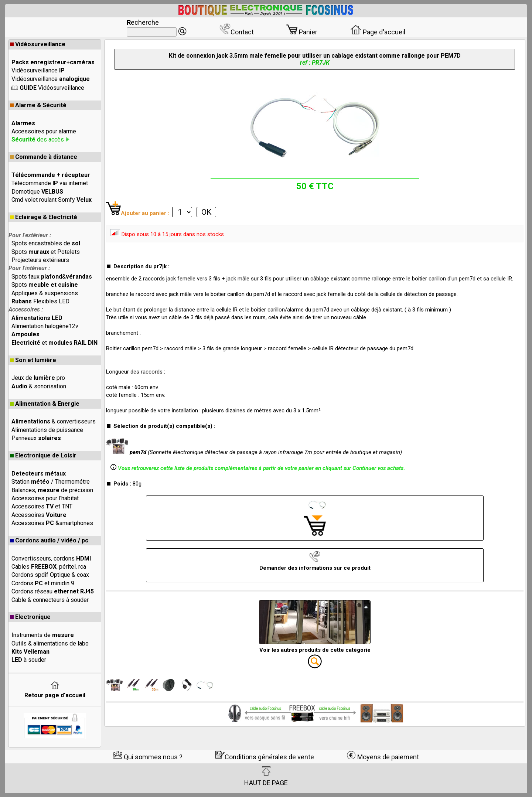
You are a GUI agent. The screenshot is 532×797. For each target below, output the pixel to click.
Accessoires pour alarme (44, 131)
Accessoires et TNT (42, 506)
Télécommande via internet (50, 183)
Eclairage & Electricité (44, 217)
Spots (45, 285)
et (54, 343)
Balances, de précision (52, 490)
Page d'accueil (378, 32)
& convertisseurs (54, 421)
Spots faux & (52, 277)
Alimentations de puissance (47, 430)
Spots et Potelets (46, 252)
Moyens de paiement (383, 757)
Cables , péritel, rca (49, 567)
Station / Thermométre (51, 482)
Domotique (37, 192)
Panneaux (36, 438)
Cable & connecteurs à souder (50, 600)
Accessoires (39, 515)
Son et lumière (33, 360)
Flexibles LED (40, 301)
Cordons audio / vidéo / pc (49, 540)
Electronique (30, 617)
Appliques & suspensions (45, 293)
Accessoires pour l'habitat (45, 498)
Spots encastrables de (46, 243)
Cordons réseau (53, 591)
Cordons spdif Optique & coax (50, 575)
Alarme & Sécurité (38, 105)
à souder (29, 660)
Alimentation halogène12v (45, 326)
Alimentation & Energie (45, 404)
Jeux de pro (38, 378)
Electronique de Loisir (43, 455)
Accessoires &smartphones (52, 523)
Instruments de (43, 635)
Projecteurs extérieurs (40, 260)
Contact (237, 32)
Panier (302, 32)
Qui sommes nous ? (148, 757)
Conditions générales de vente (265, 757)
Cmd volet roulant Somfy (52, 200)
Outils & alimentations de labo (50, 643)
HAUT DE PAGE (266, 776)
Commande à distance (44, 157)
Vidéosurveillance (38, 44)
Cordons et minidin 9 (43, 583)
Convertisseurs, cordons (51, 558)
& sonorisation (39, 386)
